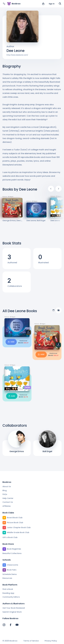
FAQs (5, 494)
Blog (5, 490)
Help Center (8, 498)
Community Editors (11, 597)
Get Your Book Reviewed (14, 608)
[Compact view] (58, 310)
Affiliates (7, 506)
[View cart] (43, 4)
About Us (7, 486)
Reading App (8, 593)
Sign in (52, 4)
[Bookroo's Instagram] (4, 625)
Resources (7, 578)
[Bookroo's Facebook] (10, 625)
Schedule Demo (10, 574)
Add (11, 342)
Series (28, 387)
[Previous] (51, 189)
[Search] (60, 4)
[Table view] (53, 310)
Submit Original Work (12, 612)
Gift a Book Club (10, 537)
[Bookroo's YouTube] (17, 625)
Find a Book (8, 589)
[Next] (58, 189)
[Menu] (4, 4)
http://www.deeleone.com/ (17, 55)
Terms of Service (31, 641)
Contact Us (8, 502)
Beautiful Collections (12, 553)
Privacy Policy (51, 641)
